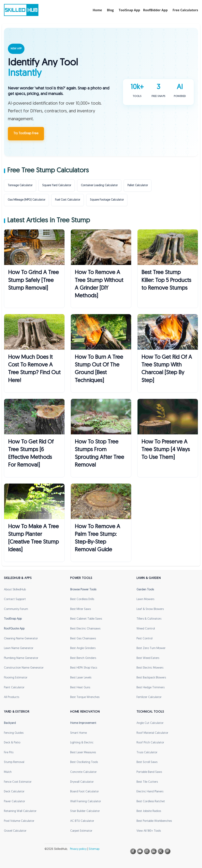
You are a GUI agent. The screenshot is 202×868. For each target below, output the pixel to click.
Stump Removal (14, 762)
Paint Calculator (14, 688)
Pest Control (144, 639)
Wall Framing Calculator (86, 802)
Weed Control (146, 629)
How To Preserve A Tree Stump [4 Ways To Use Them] (166, 450)
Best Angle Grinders (83, 648)
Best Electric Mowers (150, 668)
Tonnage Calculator (20, 186)
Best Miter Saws (80, 609)
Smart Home (79, 733)
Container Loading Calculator (99, 186)
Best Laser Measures (83, 753)
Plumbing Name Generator (21, 658)
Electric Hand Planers (150, 792)
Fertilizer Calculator (149, 697)
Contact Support (15, 599)
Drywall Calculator (82, 782)
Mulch (8, 772)
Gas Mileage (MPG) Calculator (26, 200)
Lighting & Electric (82, 743)
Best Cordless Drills (82, 599)
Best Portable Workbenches (154, 821)
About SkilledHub (15, 590)
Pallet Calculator (138, 186)
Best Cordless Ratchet (151, 802)
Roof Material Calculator (152, 733)
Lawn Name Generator (19, 648)
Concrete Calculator (83, 772)
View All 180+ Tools (149, 831)
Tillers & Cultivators (149, 619)
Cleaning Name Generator (21, 639)
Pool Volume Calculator (19, 821)
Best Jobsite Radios (149, 811)
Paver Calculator (14, 802)
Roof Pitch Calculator (150, 743)
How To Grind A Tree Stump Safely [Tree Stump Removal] (33, 280)
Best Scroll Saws (147, 762)
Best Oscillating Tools (84, 762)
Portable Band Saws (149, 772)
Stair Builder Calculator (85, 811)
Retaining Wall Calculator (20, 811)
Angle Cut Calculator (150, 723)
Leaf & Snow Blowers (150, 609)
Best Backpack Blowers (151, 678)
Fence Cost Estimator (18, 782)
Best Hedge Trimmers (151, 688)
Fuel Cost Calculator (68, 200)
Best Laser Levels (81, 678)
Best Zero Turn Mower (151, 648)
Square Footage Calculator (107, 200)
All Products (12, 697)
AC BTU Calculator (82, 821)
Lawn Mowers (145, 599)
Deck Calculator (14, 792)
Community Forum (16, 609)
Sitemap (94, 849)
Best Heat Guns (80, 688)
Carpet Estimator (81, 831)
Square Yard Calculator (57, 186)
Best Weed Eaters (148, 658)
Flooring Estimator (16, 678)
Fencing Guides (14, 733)
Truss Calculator (147, 753)
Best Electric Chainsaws (85, 629)
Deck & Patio (12, 743)
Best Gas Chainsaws (83, 639)
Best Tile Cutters (147, 782)
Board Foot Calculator (85, 792)
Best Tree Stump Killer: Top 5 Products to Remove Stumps (166, 280)
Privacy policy (78, 849)
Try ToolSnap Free (26, 133)
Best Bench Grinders (83, 658)
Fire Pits (9, 753)
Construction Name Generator (24, 668)
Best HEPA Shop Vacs (84, 668)
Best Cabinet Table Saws (86, 619)
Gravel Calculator (15, 831)
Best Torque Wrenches (85, 697)
